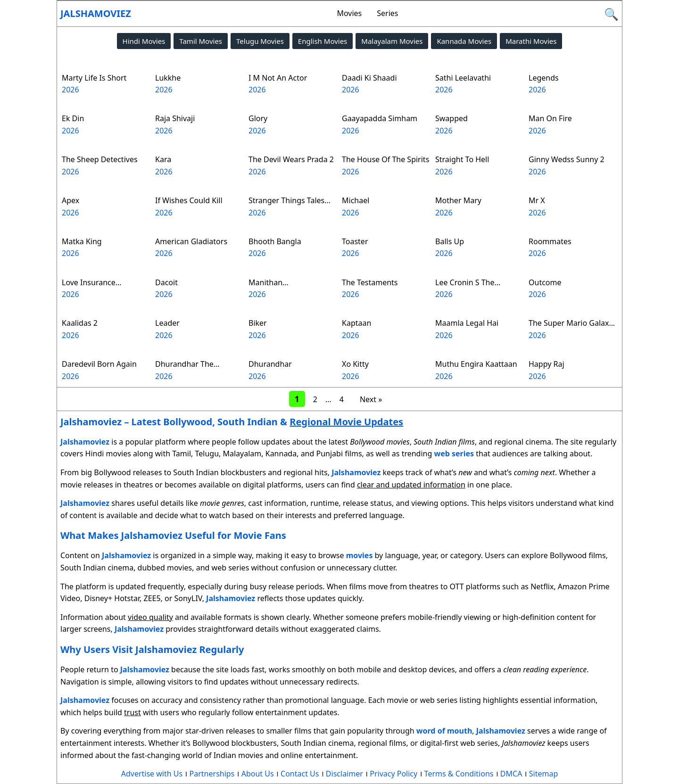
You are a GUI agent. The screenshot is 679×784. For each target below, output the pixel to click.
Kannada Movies (464, 41)
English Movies (323, 41)
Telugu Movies (260, 41)
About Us (258, 774)
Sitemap (544, 774)
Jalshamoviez (96, 13)
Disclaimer (344, 774)
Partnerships (212, 774)
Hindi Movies (144, 41)
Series (387, 13)
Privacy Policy (393, 774)
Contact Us (300, 774)
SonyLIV (188, 598)
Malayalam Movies (392, 41)
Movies (349, 13)
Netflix (542, 586)
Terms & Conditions (459, 774)
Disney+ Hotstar (112, 598)
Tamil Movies (201, 41)
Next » (371, 399)
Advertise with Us (152, 774)
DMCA (511, 774)
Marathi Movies (531, 41)
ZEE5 (152, 598)
